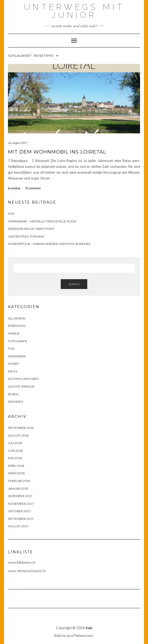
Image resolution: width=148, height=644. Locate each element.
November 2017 (21, 504)
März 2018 (16, 473)
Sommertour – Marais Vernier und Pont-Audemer (49, 244)
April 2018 (16, 466)
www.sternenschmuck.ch (27, 571)
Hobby (14, 364)
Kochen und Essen (23, 379)
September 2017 (21, 519)
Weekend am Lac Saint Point (31, 229)
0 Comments (33, 188)
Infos (13, 371)
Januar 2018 (18, 489)
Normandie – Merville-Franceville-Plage (42, 221)
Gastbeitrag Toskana (26, 236)
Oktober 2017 (19, 511)
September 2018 (21, 428)
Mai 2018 (15, 458)
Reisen (13, 394)
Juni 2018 (15, 451)
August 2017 (18, 526)
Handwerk (17, 356)
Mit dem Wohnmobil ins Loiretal (57, 152)
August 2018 (18, 435)
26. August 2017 (18, 143)
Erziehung (17, 326)
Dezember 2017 (20, 496)
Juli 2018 (15, 443)
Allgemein (17, 318)
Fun (11, 349)
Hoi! (12, 214)
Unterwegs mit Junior (74, 11)
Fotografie (18, 341)
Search (74, 284)
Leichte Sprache (21, 386)
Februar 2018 (19, 481)
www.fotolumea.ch (22, 562)
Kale (89, 628)
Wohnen (15, 402)
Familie (14, 333)
